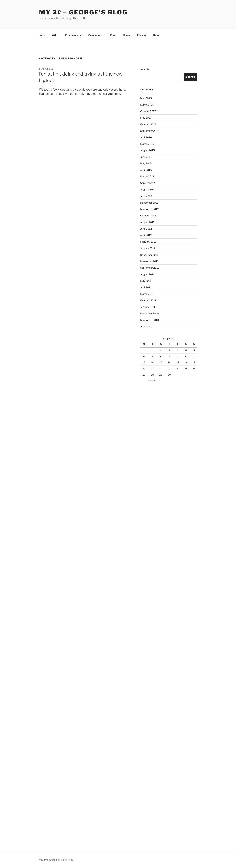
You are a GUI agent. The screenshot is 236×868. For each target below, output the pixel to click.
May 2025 (146, 98)
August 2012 (147, 222)
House (127, 35)
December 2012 (149, 203)
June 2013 (146, 196)
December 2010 (149, 313)
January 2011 (148, 307)
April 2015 (146, 170)
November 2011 (149, 261)
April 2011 (146, 287)
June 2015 (146, 157)
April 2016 (146, 137)
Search (144, 69)
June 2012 (146, 229)
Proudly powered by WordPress (56, 860)
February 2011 (148, 300)
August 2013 (147, 190)
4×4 (56, 35)
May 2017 (146, 118)
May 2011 (146, 281)
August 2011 (147, 274)
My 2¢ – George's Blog (83, 12)
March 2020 (147, 105)
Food (113, 35)
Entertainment (73, 35)
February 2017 (148, 124)
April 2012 (146, 235)
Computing (96, 35)
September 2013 (150, 183)
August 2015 (147, 150)
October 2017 (148, 111)
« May (151, 381)
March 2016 (147, 144)
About (156, 35)
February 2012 (148, 242)
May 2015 (146, 163)
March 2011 (147, 294)
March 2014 (147, 176)
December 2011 (149, 255)
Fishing (141, 35)
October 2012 (148, 216)
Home (42, 35)
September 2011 (150, 268)
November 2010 (150, 320)
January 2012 (148, 248)
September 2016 (150, 131)
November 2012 (149, 209)
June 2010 (146, 326)
